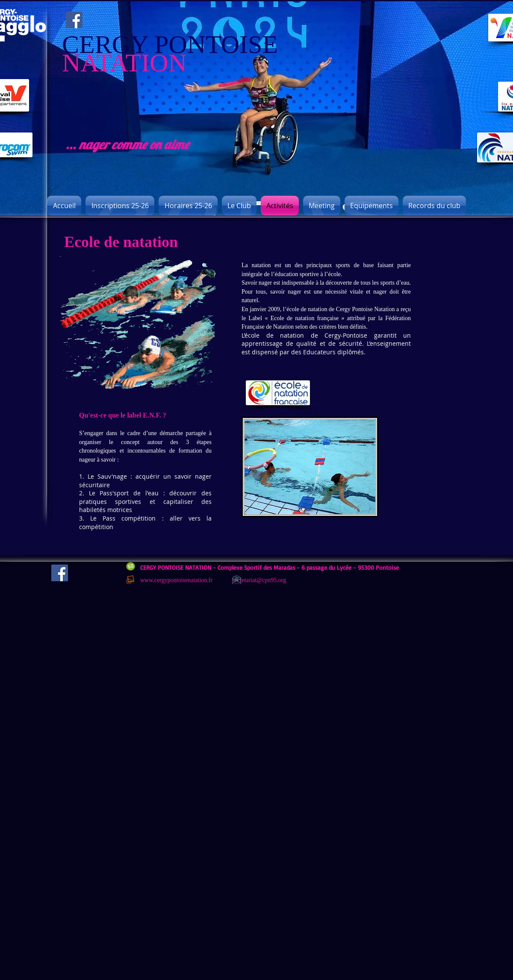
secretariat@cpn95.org (259, 580)
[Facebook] (74, 20)
